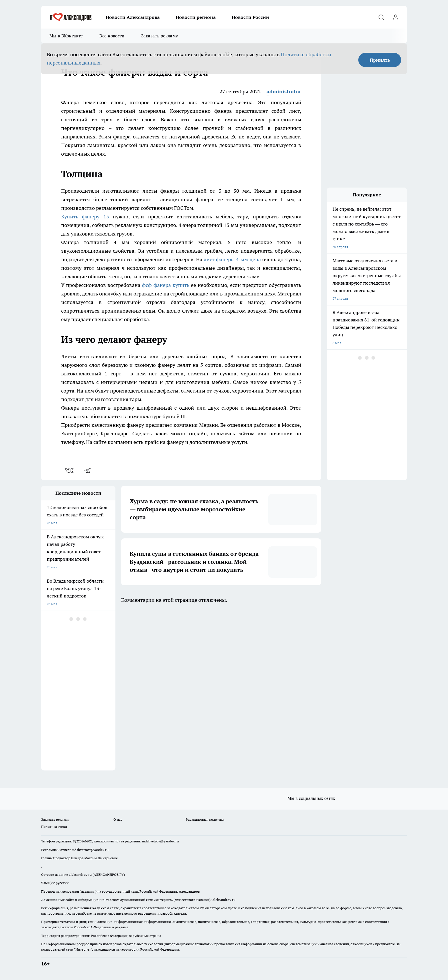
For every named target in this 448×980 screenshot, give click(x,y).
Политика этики (54, 827)
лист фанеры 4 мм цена (232, 259)
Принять (380, 60)
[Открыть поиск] (381, 17)
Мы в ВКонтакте (66, 36)
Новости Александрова (133, 17)
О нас (118, 819)
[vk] (70, 470)
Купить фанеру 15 (85, 217)
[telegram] (89, 470)
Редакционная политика (205, 819)
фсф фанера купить (166, 285)
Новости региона (196, 17)
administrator (284, 91)
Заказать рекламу (160, 36)
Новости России (250, 17)
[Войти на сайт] (395, 17)
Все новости (112, 36)
